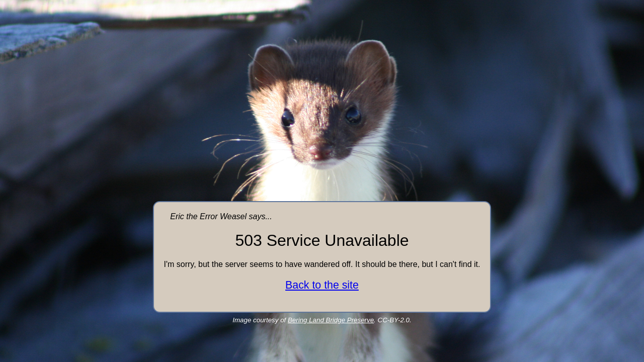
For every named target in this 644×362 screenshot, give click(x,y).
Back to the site (322, 285)
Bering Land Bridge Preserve (331, 320)
